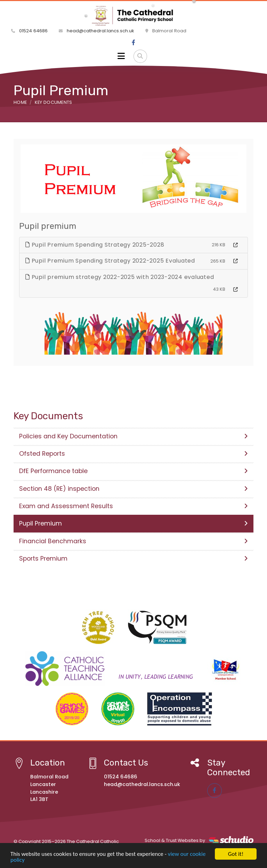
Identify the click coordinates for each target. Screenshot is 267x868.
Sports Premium (133, 559)
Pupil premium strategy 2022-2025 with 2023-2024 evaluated (120, 277)
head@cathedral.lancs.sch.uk (96, 31)
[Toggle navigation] (121, 56)
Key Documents (54, 102)
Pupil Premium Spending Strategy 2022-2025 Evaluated (110, 261)
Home (20, 102)
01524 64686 (29, 31)
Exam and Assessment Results (133, 506)
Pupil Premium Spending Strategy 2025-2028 (95, 245)
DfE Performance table (133, 471)
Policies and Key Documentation (133, 436)
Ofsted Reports (133, 454)
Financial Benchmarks (133, 541)
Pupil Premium (133, 523)
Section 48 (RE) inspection (133, 489)
